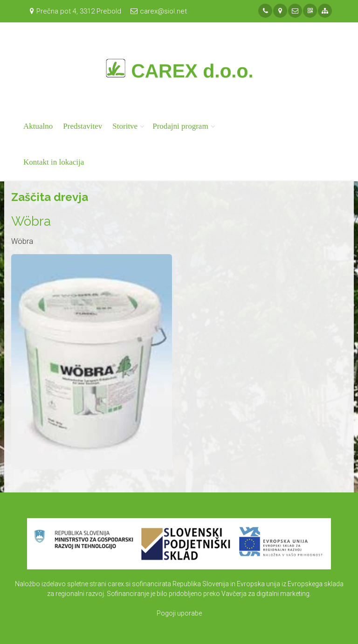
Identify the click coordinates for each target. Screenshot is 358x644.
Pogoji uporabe (179, 613)
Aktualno (38, 126)
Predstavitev (83, 126)
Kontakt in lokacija (54, 162)
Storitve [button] (125, 126)
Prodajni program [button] (180, 126)
